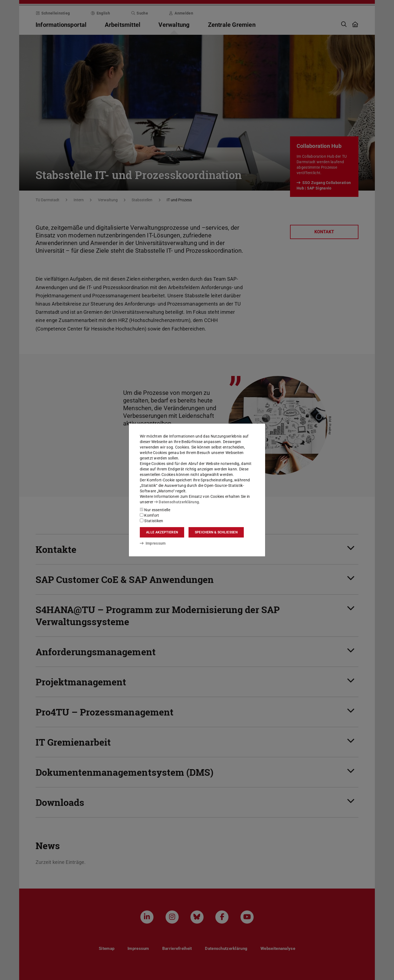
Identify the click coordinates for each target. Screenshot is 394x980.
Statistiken (152, 521)
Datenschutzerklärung (176, 502)
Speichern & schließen (216, 532)
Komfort (149, 515)
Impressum (153, 543)
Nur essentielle (155, 510)
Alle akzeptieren (162, 532)
